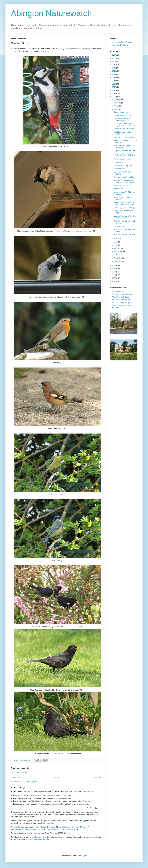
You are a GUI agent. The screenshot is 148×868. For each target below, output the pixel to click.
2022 (114, 268)
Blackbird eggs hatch (121, 112)
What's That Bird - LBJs (120, 297)
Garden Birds (119, 162)
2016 (114, 84)
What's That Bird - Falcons (121, 300)
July (116, 245)
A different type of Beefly (123, 115)
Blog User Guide (118, 291)
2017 (114, 87)
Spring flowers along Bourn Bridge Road (124, 147)
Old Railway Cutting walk (123, 166)
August (117, 248)
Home (57, 778)
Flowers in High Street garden (125, 129)
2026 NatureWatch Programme (123, 42)
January (117, 100)
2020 (114, 97)
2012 (114, 71)
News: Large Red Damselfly (124, 208)
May (116, 239)
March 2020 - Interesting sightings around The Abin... (125, 125)
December (118, 261)
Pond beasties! (119, 169)
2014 (114, 78)
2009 (114, 61)
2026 (114, 281)
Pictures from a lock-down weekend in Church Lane (124, 181)
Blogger (84, 856)
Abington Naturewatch (51, 13)
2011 (114, 68)
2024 (114, 275)
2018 (114, 90)
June (116, 242)
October (117, 255)
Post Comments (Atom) (30, 782)
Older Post (97, 778)
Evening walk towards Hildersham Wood (122, 119)
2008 (114, 58)
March (117, 106)
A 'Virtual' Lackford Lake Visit (124, 235)
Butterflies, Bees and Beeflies (124, 137)
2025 (114, 278)
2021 (114, 265)
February (118, 103)
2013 (114, 74)
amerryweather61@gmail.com (37, 839)
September (118, 252)
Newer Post (16, 778)
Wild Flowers (118, 189)
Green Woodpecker (121, 186)
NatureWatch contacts (120, 45)
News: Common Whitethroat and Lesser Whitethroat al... (125, 203)
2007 (114, 55)
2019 (114, 94)
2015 (114, 81)
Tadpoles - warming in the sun (125, 151)
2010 (114, 65)
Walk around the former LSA (124, 177)
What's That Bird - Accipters (122, 303)
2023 (114, 272)
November (118, 258)
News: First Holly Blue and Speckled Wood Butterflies (124, 155)
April (116, 109)
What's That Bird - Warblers (122, 294)
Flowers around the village (123, 159)
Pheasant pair (119, 226)
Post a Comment (20, 773)
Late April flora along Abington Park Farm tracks (125, 217)
